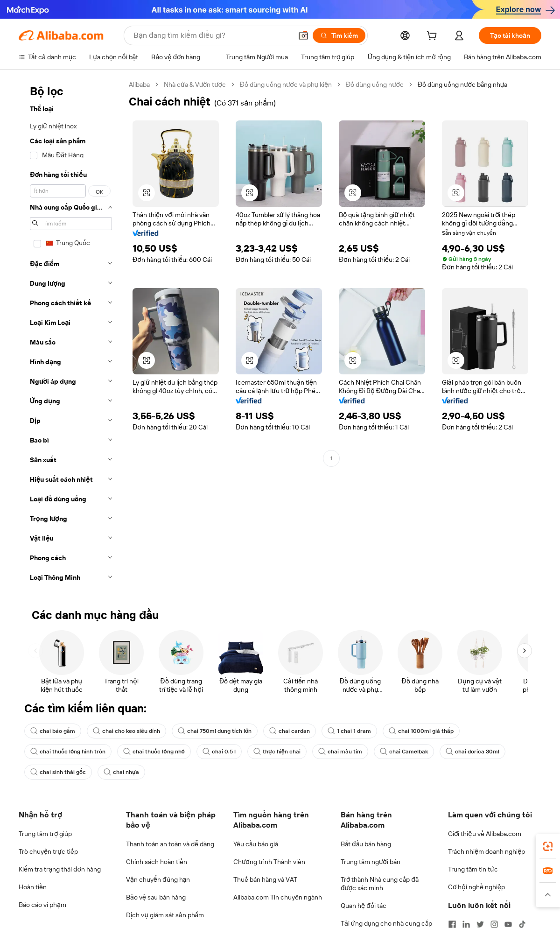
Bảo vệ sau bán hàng (156, 897)
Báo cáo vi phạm (42, 905)
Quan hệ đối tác (364, 906)
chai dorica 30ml (472, 752)
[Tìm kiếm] (339, 35)
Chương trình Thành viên (269, 862)
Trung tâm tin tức (473, 869)
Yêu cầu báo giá (256, 844)
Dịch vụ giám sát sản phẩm (165, 915)
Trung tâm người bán (371, 862)
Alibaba (139, 84)
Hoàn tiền (33, 887)
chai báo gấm (53, 731)
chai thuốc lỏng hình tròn (68, 752)
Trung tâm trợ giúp (45, 834)
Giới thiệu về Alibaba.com (485, 834)
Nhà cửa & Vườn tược (195, 84)
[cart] (434, 37)
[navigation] (71, 334)
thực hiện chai (277, 752)
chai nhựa (121, 772)
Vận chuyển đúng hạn (158, 879)
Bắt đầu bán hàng (366, 844)
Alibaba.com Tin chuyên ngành (278, 897)
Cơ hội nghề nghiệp (476, 887)
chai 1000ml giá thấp (421, 731)
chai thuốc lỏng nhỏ (154, 752)
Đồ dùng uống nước (375, 84)
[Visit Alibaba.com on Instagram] (494, 924)
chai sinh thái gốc (58, 772)
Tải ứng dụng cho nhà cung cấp (386, 923)
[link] (548, 846)
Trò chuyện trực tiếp (48, 851)
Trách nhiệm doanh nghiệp (486, 851)
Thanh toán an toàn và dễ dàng (170, 844)
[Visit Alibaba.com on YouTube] (508, 924)
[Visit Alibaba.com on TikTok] (522, 924)
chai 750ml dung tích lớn (215, 731)
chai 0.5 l (219, 752)
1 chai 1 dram (349, 731)
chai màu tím (340, 752)
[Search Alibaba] (212, 35)
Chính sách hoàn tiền (157, 862)
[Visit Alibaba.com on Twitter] (480, 924)
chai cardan (290, 731)
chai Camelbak (404, 752)
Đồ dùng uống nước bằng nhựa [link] (463, 84)
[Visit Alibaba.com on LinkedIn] (466, 924)
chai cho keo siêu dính (126, 731)
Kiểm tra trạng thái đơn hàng (60, 869)
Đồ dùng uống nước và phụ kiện (286, 84)
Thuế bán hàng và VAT (265, 879)
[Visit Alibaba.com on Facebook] (452, 924)
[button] (303, 35)
